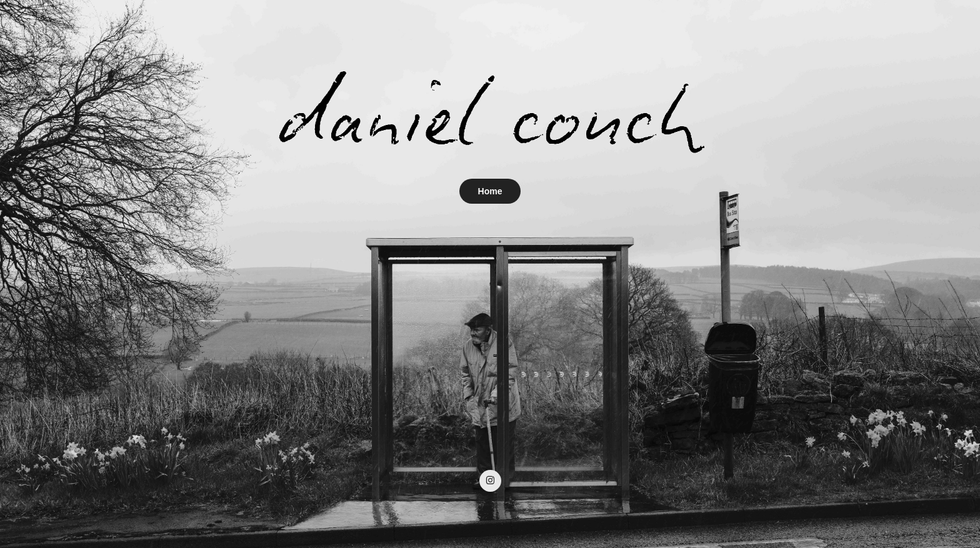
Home (490, 191)
